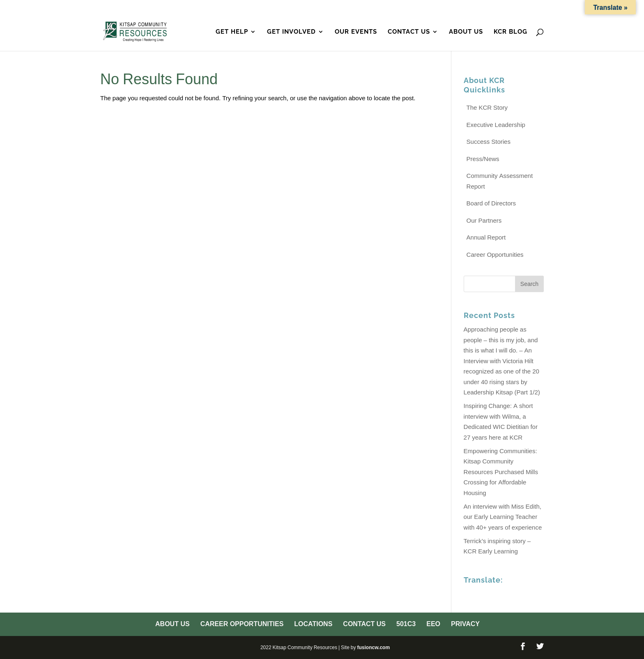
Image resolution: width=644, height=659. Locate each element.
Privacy (531, 8)
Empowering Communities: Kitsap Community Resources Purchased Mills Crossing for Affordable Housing (501, 472)
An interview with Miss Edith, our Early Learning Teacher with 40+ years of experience (503, 517)
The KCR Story (487, 107)
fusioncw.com (373, 647)
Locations (403, 8)
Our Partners (484, 220)
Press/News (483, 159)
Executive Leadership (496, 125)
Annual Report (486, 237)
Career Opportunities (341, 8)
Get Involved (291, 32)
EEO (505, 8)
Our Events (356, 32)
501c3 (482, 8)
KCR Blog (511, 32)
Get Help (232, 32)
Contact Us (447, 8)
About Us (282, 8)
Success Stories (489, 142)
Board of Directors (491, 203)
